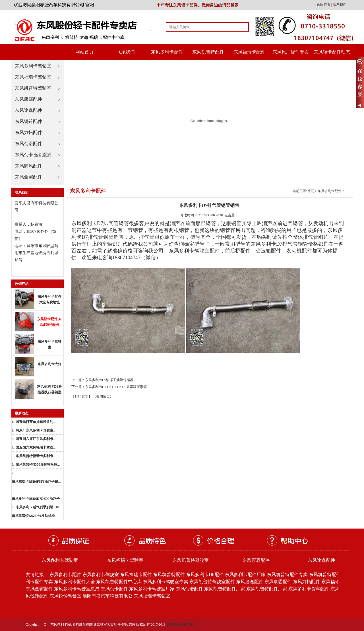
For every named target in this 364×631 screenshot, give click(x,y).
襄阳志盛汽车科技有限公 (107, 596)
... (36, 422)
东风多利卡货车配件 (309, 589)
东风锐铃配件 (28, 121)
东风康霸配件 (28, 99)
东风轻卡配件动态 (332, 52)
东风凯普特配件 (208, 52)
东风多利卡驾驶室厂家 (152, 589)
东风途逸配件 (28, 110)
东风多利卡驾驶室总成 (77, 589)
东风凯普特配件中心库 (119, 582)
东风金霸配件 (28, 177)
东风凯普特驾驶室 (33, 88)
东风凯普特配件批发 (329, 575)
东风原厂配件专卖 (291, 52)
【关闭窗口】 (103, 396)
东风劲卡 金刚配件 (34, 155)
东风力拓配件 (28, 132)
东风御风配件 (28, 166)
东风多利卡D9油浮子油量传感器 (109, 380)
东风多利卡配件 (167, 52)
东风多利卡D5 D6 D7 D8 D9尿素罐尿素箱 (116, 387)
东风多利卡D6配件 (205, 575)
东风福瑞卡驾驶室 (33, 77)
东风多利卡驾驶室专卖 (166, 582)
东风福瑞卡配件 (249, 52)
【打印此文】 (82, 396)
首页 (311, 191)
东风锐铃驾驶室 (65, 596)
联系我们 (340, 5)
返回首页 (324, 5)
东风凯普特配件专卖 (287, 575)
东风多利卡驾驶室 (33, 66)
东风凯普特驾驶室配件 (212, 582)
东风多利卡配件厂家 (245, 575)
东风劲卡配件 (114, 589)
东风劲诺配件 (28, 144)
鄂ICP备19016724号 (181, 624)
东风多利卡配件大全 (75, 582)
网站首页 (84, 52)
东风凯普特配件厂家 (225, 589)
